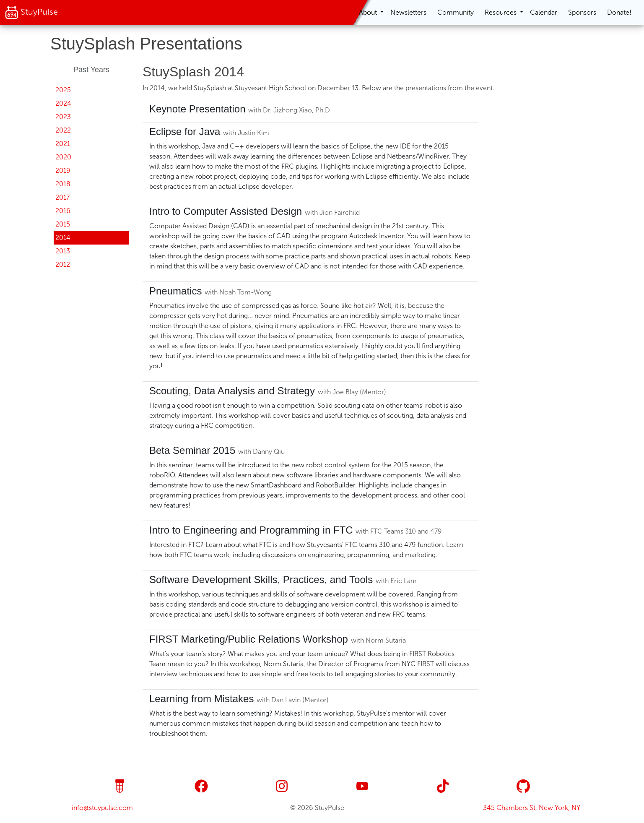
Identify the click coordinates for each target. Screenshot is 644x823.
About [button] (369, 12)
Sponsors (582, 12)
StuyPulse (31, 13)
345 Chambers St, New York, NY (532, 808)
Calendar (544, 12)
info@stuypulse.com (102, 808)
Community (456, 12)
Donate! (619, 12)
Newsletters (408, 12)
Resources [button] (501, 12)
